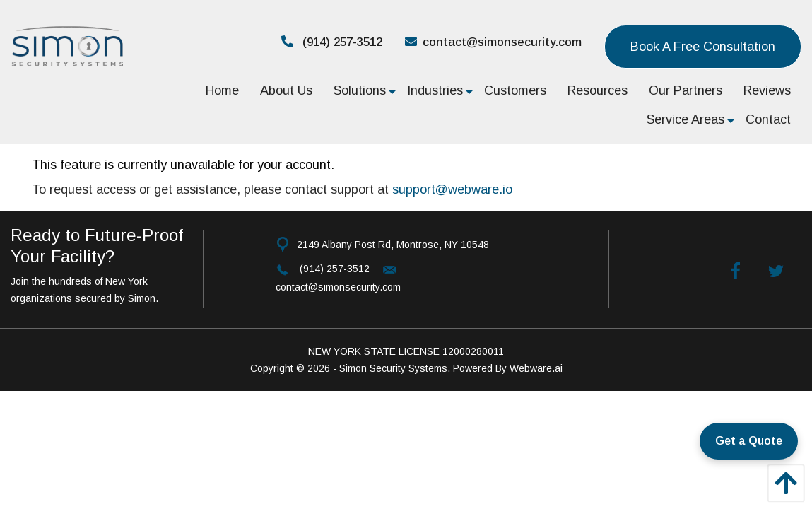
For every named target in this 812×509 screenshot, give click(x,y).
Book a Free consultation (703, 47)
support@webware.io (452, 189)
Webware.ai (536, 368)
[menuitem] (222, 90)
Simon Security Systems (393, 368)
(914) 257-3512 (332, 42)
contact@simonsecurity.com (493, 42)
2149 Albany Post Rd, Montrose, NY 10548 (393, 245)
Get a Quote (749, 441)
